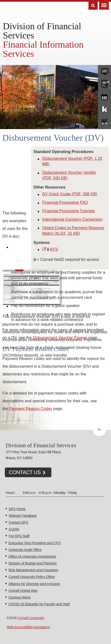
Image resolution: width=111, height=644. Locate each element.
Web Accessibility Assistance (28, 627)
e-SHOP (104, 122)
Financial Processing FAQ (65, 202)
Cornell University (31, 618)
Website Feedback (23, 516)
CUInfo (14, 529)
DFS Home (17, 509)
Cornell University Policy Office (32, 577)
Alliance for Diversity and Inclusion (34, 584)
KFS (54, 249)
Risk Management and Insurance (33, 570)
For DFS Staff (19, 536)
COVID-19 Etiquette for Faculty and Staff (39, 604)
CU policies (104, 83)
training (104, 96)
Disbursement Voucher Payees (60, 337)
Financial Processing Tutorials (69, 211)
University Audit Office (25, 550)
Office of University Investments (32, 556)
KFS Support (104, 109)
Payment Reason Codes (31, 409)
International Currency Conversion (72, 219)
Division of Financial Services (42, 31)
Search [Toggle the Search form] (93, 6)
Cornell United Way (23, 591)
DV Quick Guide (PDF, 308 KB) (70, 194)
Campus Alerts (20, 597)
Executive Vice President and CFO (35, 543)
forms (104, 70)
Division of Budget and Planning (32, 563)
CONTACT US (25, 472)
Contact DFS (18, 522)
